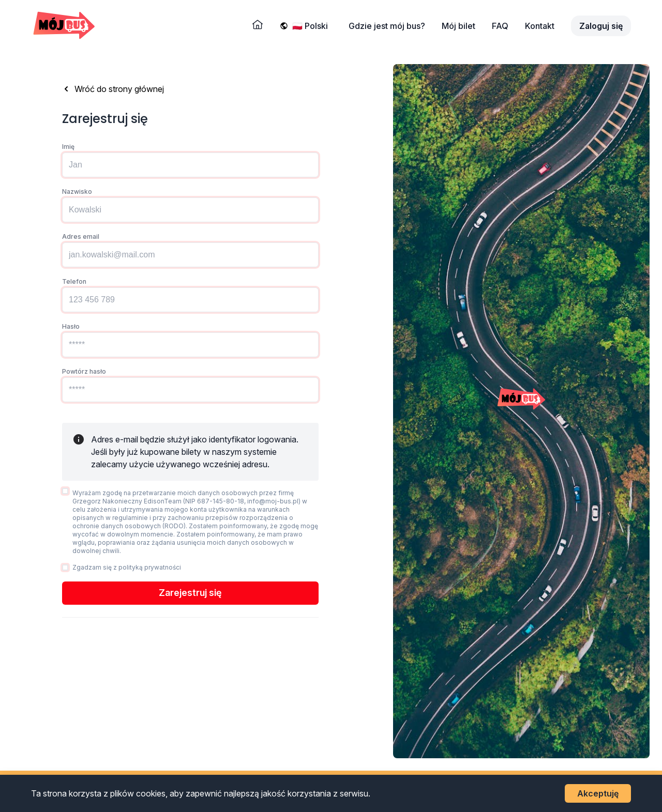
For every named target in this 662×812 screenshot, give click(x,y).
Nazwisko (77, 191)
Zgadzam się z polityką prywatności (127, 567)
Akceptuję (598, 793)
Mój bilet (458, 26)
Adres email (81, 236)
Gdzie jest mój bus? (387, 26)
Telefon (74, 281)
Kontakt (540, 26)
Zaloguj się (601, 26)
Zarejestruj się (190, 593)
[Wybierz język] (312, 26)
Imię (68, 147)
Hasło (71, 326)
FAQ (500, 26)
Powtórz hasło (84, 371)
